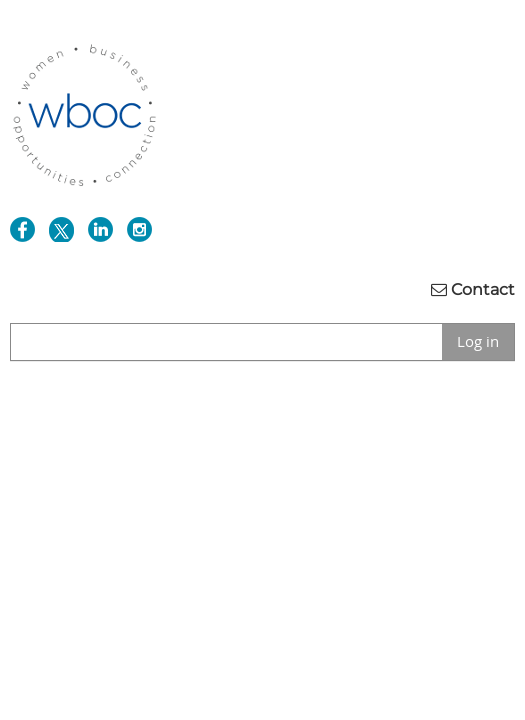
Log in (478, 341)
